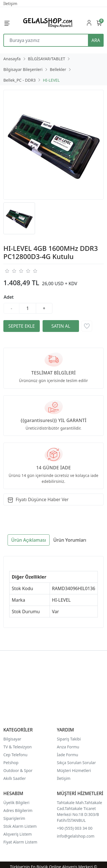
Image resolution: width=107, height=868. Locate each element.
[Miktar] (28, 308)
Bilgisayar (12, 739)
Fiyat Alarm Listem (20, 842)
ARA (96, 40)
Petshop (11, 763)
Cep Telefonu (15, 755)
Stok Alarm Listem (20, 826)
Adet (9, 297)
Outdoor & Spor (18, 770)
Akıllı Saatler (15, 778)
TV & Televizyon (18, 747)
